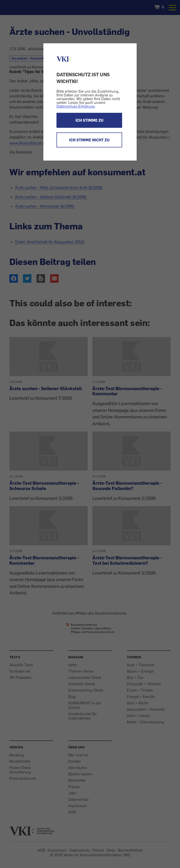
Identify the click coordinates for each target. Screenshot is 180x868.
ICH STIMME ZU (89, 120)
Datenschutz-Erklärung (76, 106)
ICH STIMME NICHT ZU (89, 140)
